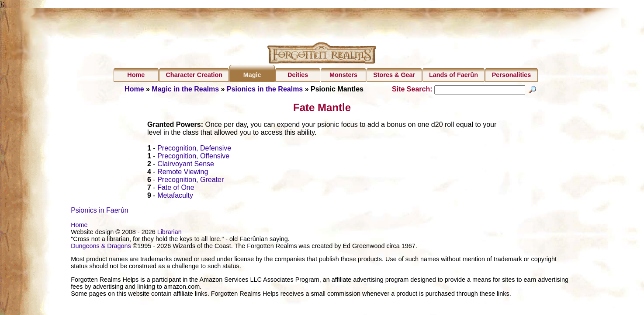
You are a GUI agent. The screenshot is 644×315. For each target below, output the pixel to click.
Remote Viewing (183, 173)
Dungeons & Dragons (101, 247)
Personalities (512, 75)
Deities (298, 75)
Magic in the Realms (185, 89)
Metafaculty (175, 197)
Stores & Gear (394, 75)
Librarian (170, 233)
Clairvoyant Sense (186, 165)
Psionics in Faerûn (100, 212)
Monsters (343, 75)
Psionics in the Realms (265, 89)
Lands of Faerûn (454, 75)
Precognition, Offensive (193, 157)
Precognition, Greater (190, 181)
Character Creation (194, 75)
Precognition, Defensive (194, 149)
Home (136, 75)
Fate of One (176, 189)
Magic (252, 75)
